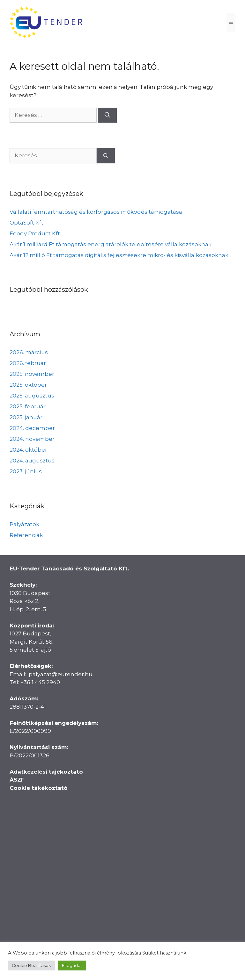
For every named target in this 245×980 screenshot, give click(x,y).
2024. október (28, 450)
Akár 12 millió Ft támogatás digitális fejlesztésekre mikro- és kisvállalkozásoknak (119, 255)
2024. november (32, 439)
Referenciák (26, 535)
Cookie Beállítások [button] (31, 965)
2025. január (26, 417)
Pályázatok (24, 524)
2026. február (28, 363)
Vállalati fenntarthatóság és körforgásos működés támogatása (96, 212)
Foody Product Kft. (35, 233)
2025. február (28, 406)
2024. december (32, 428)
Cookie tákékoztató (39, 788)
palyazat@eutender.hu (61, 674)
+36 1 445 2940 (40, 682)
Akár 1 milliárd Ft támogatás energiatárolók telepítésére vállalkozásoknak (111, 244)
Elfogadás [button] (72, 965)
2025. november (32, 374)
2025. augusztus (32, 396)
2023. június (26, 471)
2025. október (28, 385)
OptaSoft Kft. (27, 223)
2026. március (29, 352)
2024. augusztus (32, 461)
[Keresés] (107, 115)
